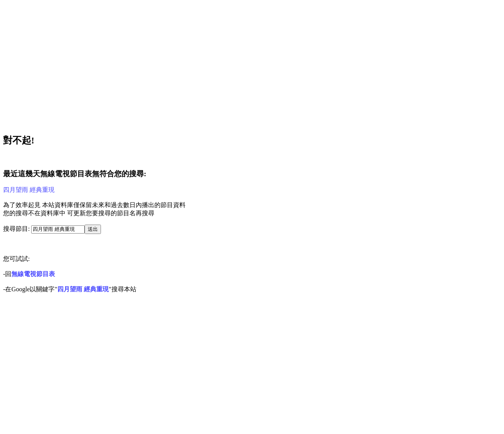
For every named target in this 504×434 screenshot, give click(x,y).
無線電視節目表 (33, 274)
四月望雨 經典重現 (29, 190)
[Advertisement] (237, 65)
